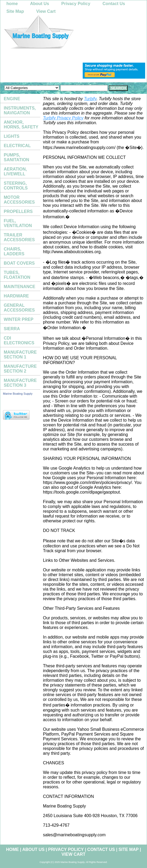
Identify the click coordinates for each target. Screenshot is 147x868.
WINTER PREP (19, 319)
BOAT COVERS (19, 263)
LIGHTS (12, 136)
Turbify (90, 99)
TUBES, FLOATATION (17, 275)
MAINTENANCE (19, 287)
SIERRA (12, 329)
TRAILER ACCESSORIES (19, 237)
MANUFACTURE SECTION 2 (20, 369)
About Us (40, 4)
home (12, 4)
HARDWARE (16, 296)
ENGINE (12, 99)
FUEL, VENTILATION (18, 223)
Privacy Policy (76, 4)
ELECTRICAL (17, 146)
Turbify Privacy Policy (63, 118)
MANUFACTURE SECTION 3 (20, 383)
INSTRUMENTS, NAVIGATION (20, 110)
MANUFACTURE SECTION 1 (20, 355)
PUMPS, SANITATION (16, 157)
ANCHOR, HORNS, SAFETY (21, 125)
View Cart (46, 11)
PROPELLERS (18, 211)
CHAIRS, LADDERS (14, 251)
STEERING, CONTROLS (16, 186)
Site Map (15, 11)
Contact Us (114, 4)
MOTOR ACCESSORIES (19, 200)
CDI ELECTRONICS (19, 340)
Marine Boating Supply (18, 394)
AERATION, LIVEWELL (15, 171)
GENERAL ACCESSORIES (19, 308)
